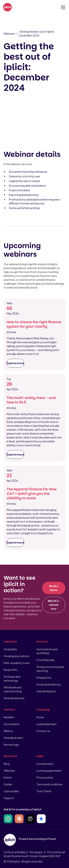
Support (9, 798)
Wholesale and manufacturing (13, 689)
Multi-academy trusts (17, 663)
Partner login (11, 745)
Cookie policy (45, 764)
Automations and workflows (47, 651)
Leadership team (46, 724)
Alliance (8, 731)
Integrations (44, 677)
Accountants (12, 724)
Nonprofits (10, 670)
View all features (46, 691)
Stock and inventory (49, 684)
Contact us (43, 731)
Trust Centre (44, 791)
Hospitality (10, 649)
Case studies (11, 791)
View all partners (13, 738)
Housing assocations (16, 656)
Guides (8, 784)
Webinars (9, 771)
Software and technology (12, 679)
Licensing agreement (49, 771)
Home (40, 717)
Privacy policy (45, 777)
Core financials (45, 660)
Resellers (9, 717)
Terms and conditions (49, 784)
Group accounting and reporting (50, 669)
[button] (62, 7)
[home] (7, 7)
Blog (7, 764)
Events (8, 777)
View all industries (14, 698)
